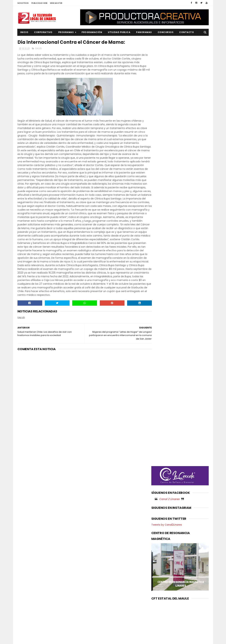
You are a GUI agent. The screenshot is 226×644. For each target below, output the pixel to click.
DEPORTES (25, 576)
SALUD (38, 49)
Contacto (187, 32)
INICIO (24, 32)
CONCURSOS (166, 32)
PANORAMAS (144, 32)
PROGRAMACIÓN (92, 32)
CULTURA (25, 571)
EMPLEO (24, 588)
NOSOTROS (23, 3)
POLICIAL (25, 606)
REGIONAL (25, 618)
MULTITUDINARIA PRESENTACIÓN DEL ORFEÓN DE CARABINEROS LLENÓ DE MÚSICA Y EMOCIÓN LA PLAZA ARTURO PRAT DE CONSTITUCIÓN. (112, 602)
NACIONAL (25, 594)
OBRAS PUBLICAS (29, 600)
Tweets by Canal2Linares (167, 211)
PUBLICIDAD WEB (39, 3)
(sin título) (89, 565)
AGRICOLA (26, 565)
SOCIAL (24, 630)
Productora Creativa (112, 640)
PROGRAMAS (66, 32)
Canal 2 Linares (169, 185)
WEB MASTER (56, 3)
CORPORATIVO (43, 32)
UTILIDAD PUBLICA (119, 32)
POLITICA (25, 612)
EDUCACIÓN (26, 582)
